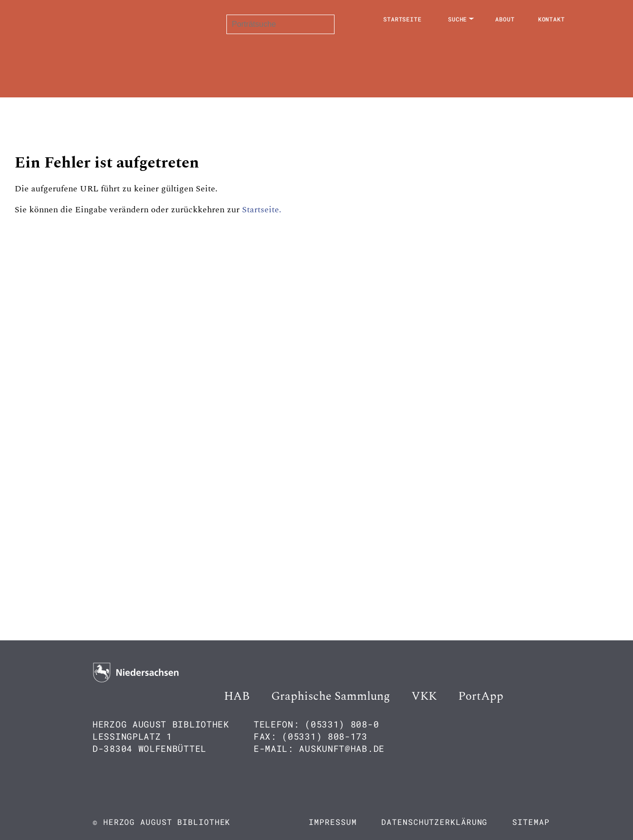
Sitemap (531, 822)
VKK (424, 696)
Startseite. (262, 210)
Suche (458, 19)
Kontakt (551, 19)
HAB (237, 696)
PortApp (481, 696)
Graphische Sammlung (331, 696)
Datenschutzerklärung (434, 822)
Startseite (402, 19)
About (505, 19)
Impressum (333, 822)
